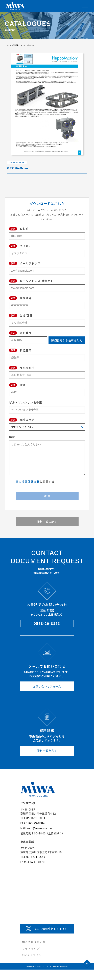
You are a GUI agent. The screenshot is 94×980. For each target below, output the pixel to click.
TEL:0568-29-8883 (33, 818)
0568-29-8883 (47, 623)
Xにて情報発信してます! (51, 929)
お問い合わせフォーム (47, 686)
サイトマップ (31, 948)
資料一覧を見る (47, 751)
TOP (7, 45)
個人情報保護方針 (28, 481)
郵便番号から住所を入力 (67, 340)
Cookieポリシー (33, 955)
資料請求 (16, 45)
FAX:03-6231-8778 (32, 862)
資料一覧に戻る (47, 522)
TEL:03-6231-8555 (33, 857)
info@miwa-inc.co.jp (41, 828)
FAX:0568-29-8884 (32, 823)
